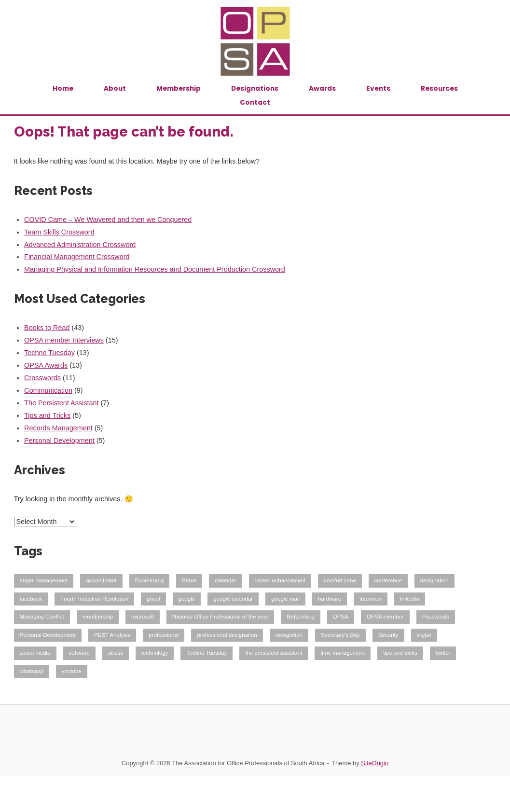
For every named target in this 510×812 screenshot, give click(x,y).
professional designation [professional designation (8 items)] (227, 635)
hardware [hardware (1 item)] (330, 599)
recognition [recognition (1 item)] (289, 635)
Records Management (58, 428)
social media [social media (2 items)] (35, 653)
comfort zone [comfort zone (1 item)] (340, 580)
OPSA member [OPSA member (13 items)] (385, 617)
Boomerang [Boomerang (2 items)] (150, 580)
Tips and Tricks (47, 415)
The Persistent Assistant (61, 403)
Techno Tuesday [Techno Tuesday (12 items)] (207, 653)
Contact (255, 103)
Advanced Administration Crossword (80, 245)
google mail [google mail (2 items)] (285, 599)
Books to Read (47, 328)
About (115, 89)
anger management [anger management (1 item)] (44, 580)
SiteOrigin (375, 763)
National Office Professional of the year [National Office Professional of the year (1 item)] (221, 617)
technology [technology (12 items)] (155, 653)
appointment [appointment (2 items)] (101, 580)
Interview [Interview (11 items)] (371, 599)
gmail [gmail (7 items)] (153, 599)
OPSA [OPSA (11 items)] (341, 617)
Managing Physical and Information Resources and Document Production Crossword (155, 269)
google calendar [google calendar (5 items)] (233, 599)
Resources (439, 89)
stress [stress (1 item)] (116, 653)
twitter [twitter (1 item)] (443, 653)
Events (378, 89)
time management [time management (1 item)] (343, 653)
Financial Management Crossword (77, 257)
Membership (179, 89)
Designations (255, 89)
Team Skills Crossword (59, 232)
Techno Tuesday (49, 353)
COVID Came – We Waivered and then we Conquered (108, 220)
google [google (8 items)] (187, 599)
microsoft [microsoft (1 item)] (143, 617)
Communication (48, 390)
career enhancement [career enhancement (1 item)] (280, 580)
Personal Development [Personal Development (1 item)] (48, 635)
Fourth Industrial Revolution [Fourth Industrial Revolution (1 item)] (94, 599)
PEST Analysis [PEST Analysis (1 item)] (112, 635)
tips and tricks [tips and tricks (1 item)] (400, 653)
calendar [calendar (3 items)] (225, 580)
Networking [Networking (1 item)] (301, 617)
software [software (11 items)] (80, 653)
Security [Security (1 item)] (388, 635)
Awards (322, 89)
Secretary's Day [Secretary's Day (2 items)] (340, 635)
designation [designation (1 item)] (434, 580)
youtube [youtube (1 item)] (72, 671)
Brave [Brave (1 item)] (189, 580)
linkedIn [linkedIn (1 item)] (410, 599)
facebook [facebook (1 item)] (31, 599)
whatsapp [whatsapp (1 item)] (32, 671)
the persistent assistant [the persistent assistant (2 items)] (274, 653)
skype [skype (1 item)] (424, 635)
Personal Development (59, 440)
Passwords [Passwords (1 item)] (436, 617)
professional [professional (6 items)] (164, 635)
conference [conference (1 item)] (388, 580)
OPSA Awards (46, 365)
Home (63, 89)
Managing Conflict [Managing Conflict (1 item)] (42, 617)
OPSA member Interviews (64, 340)
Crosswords (42, 378)
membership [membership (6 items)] (98, 617)
